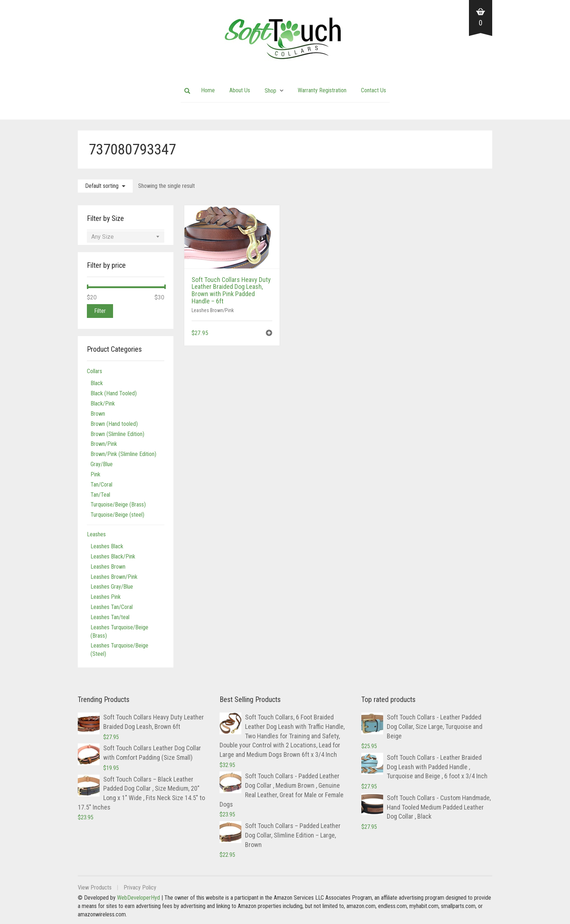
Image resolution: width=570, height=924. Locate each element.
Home (208, 90)
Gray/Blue (102, 464)
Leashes (96, 534)
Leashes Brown (108, 567)
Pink (95, 474)
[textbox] (126, 237)
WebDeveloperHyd (139, 898)
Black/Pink (103, 404)
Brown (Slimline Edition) (117, 434)
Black (97, 383)
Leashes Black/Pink (113, 556)
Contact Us (374, 90)
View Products (95, 887)
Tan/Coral (101, 485)
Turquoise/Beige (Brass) (118, 505)
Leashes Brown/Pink (213, 310)
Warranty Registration (322, 90)
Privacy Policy (140, 887)
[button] (269, 334)
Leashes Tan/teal (110, 617)
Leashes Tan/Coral (112, 607)
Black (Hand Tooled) (114, 393)
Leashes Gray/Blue (112, 587)
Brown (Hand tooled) (114, 424)
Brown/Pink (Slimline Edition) (123, 454)
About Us (240, 90)
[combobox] (126, 237)
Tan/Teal (100, 495)
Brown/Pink (104, 444)
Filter (100, 311)
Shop (270, 91)
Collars (95, 371)
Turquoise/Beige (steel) (117, 515)
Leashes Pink (106, 597)
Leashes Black (107, 546)
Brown (98, 414)
